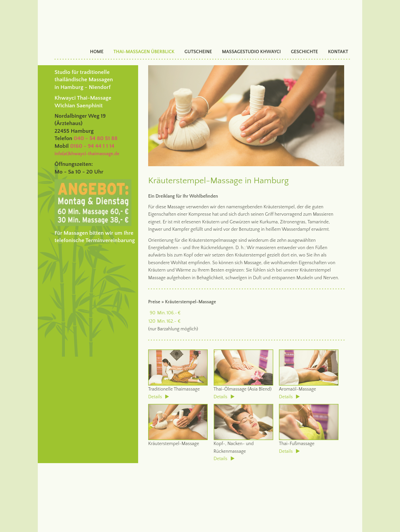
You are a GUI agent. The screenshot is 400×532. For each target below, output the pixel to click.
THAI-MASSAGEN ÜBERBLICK (144, 52)
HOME (97, 52)
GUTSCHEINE (198, 52)
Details (159, 397)
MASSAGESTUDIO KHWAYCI (252, 52)
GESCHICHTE (305, 52)
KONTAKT (338, 52)
